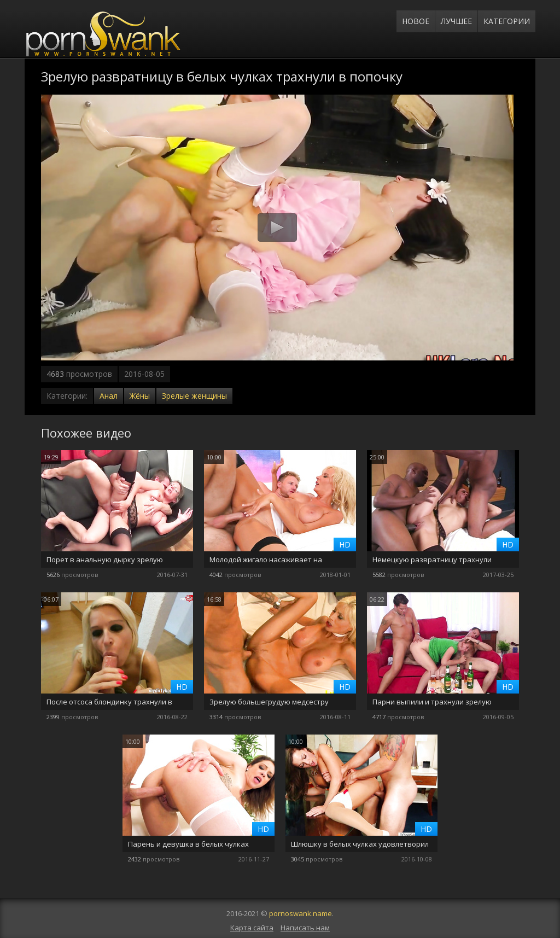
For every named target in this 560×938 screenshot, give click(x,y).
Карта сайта (252, 928)
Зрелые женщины (194, 396)
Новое (416, 21)
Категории (507, 21)
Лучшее (456, 21)
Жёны (140, 396)
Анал (109, 396)
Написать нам (305, 928)
